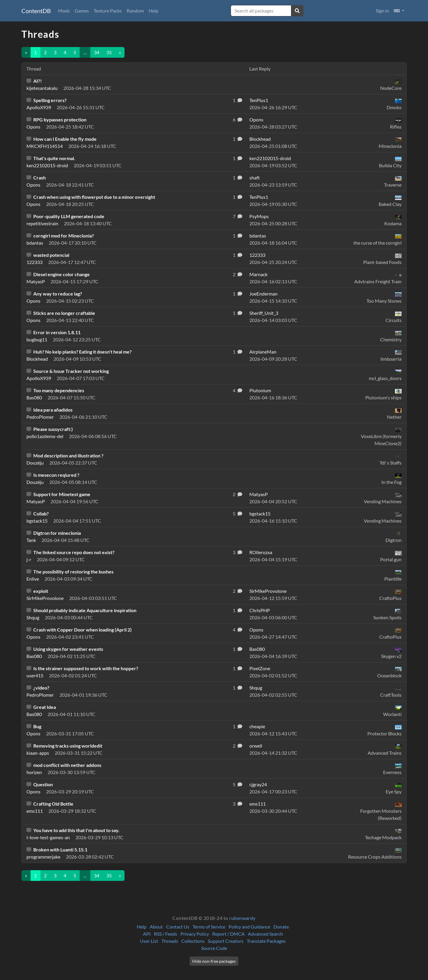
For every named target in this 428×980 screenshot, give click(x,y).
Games (82, 11)
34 (97, 52)
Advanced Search (265, 934)
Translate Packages (266, 941)
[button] (399, 11)
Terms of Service (209, 927)
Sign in (382, 11)
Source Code (214, 948)
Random (135, 11)
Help (154, 11)
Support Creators (226, 941)
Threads (170, 941)
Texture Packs (108, 11)
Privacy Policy (195, 934)
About (156, 927)
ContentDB (36, 11)
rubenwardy (242, 918)
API (147, 934)
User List (149, 941)
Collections (193, 941)
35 (109, 52)
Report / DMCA (228, 934)
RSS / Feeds (166, 934)
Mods (64, 11)
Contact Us (178, 927)
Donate (281, 927)
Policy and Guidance (249, 927)
